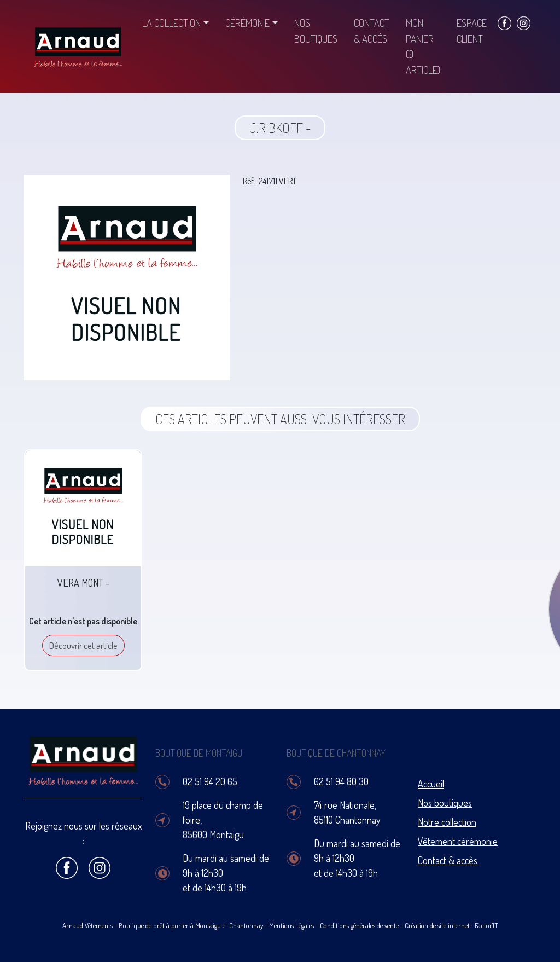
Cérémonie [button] (247, 23)
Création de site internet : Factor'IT (451, 925)
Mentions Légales (291, 925)
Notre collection (447, 822)
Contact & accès (372, 31)
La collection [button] (171, 23)
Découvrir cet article (83, 645)
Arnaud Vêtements (87, 925)
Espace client (472, 31)
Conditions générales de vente (359, 925)
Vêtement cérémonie (458, 841)
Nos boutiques (316, 31)
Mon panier (423, 46)
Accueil (431, 784)
